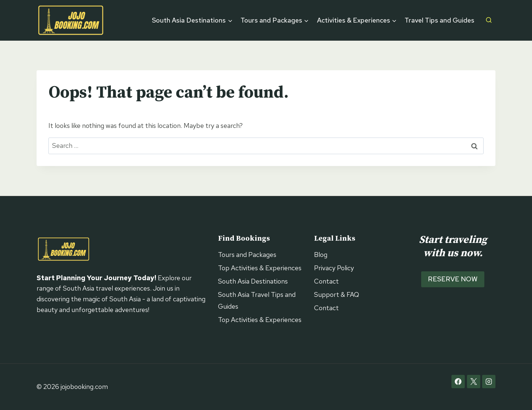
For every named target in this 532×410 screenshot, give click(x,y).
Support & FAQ (337, 294)
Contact (326, 281)
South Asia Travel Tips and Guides (257, 300)
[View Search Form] (489, 20)
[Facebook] (458, 382)
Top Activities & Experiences (260, 268)
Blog (321, 255)
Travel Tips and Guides (439, 20)
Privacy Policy (334, 268)
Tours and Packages (247, 255)
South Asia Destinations (253, 281)
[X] (474, 382)
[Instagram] (489, 382)
